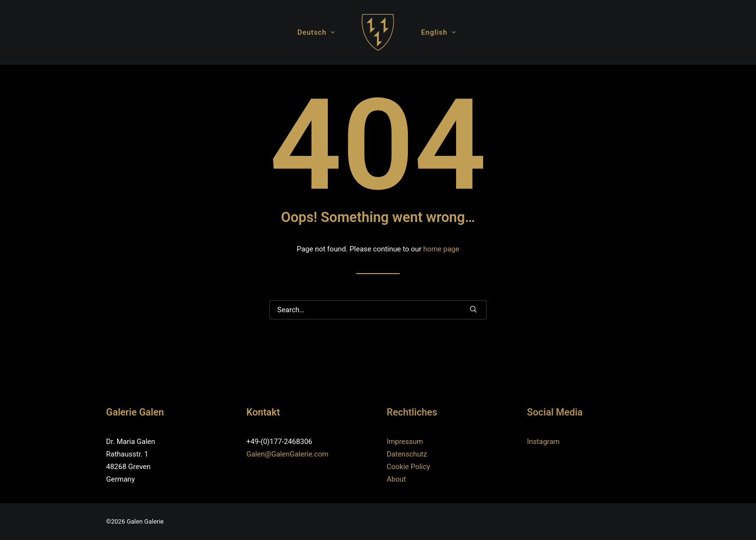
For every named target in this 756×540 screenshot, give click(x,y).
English (438, 32)
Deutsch (316, 32)
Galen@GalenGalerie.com (287, 454)
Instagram (543, 442)
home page (441, 249)
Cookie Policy (408, 467)
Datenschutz (407, 454)
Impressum (405, 442)
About (396, 479)
